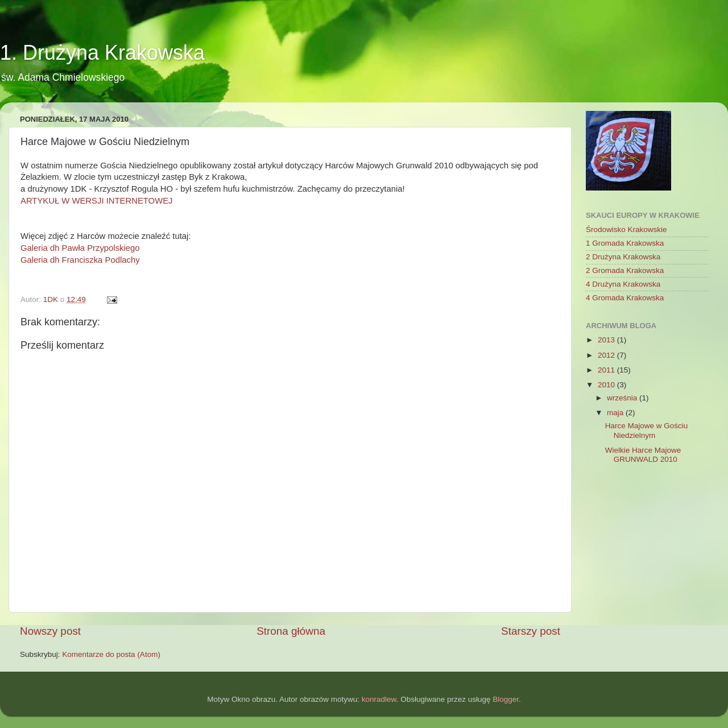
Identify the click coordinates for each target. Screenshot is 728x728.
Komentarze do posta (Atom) (111, 654)
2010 (607, 385)
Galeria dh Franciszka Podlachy (80, 260)
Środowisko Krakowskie (626, 229)
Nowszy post (50, 631)
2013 (607, 340)
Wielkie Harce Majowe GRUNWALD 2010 (643, 455)
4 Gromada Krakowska (625, 298)
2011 (607, 370)
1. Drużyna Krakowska (102, 53)
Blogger (506, 699)
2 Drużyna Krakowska (623, 257)
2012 (607, 355)
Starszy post (531, 631)
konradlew (379, 699)
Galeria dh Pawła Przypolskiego (80, 248)
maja (616, 413)
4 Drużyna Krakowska (623, 284)
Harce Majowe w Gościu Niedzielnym (647, 430)
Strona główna (291, 631)
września (623, 398)
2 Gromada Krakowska (625, 270)
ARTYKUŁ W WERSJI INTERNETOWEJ (97, 201)
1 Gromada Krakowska (625, 243)
